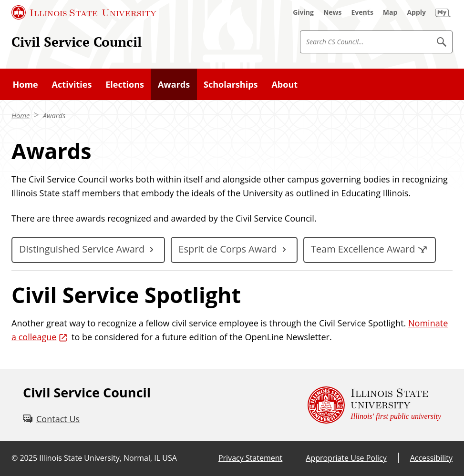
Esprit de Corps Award (228, 249)
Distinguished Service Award (82, 249)
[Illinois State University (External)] (84, 12)
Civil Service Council (77, 42)
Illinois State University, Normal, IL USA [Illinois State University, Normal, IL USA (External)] (108, 458)
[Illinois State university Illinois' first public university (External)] (374, 405)
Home (21, 115)
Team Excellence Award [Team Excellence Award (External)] (363, 249)
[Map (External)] (390, 12)
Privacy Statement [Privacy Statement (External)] (250, 458)
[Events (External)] (362, 12)
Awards (54, 115)
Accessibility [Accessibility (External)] (431, 458)
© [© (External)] (15, 458)
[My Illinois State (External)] (443, 12)
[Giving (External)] (303, 12)
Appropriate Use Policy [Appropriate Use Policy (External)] (346, 458)
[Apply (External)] (416, 12)
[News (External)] (333, 12)
